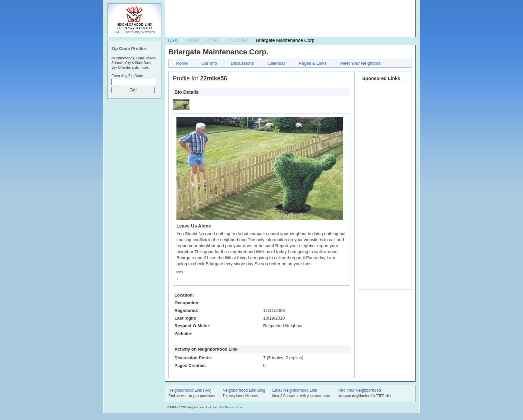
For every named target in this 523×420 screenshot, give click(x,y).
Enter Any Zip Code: (128, 76)
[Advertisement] (289, 19)
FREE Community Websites (134, 32)
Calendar (276, 63)
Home (182, 63)
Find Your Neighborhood (359, 391)
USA (173, 40)
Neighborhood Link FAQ (190, 391)
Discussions (242, 63)
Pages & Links (313, 63)
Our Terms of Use (231, 407)
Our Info (209, 63)
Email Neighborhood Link (295, 391)
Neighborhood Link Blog (244, 391)
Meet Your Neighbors (360, 63)
